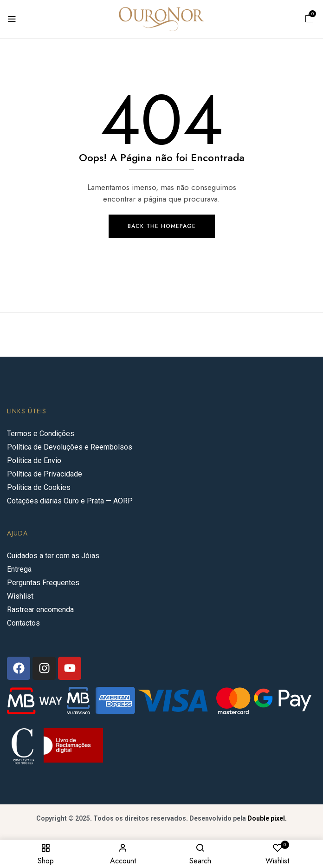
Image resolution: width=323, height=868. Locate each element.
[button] (310, 19)
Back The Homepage (162, 226)
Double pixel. (267, 818)
